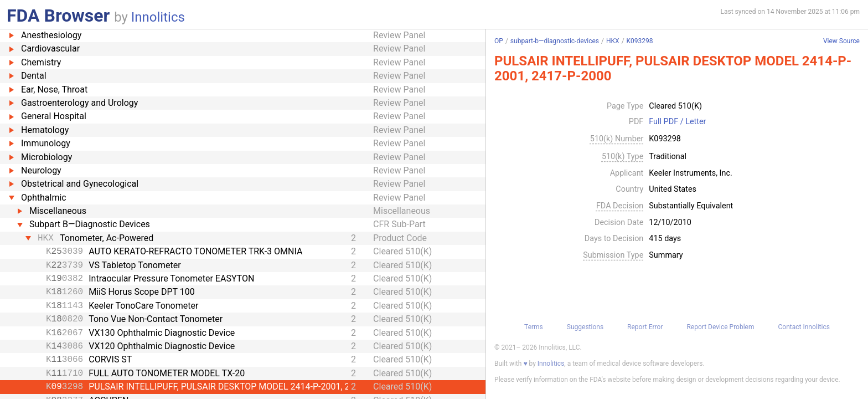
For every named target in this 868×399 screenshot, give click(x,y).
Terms (534, 327)
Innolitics (158, 17)
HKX (613, 41)
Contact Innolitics (804, 327)
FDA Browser (58, 16)
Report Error (645, 327)
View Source (841, 41)
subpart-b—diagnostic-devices (555, 41)
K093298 (640, 41)
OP (499, 41)
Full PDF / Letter (677, 122)
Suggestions (585, 327)
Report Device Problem (720, 327)
